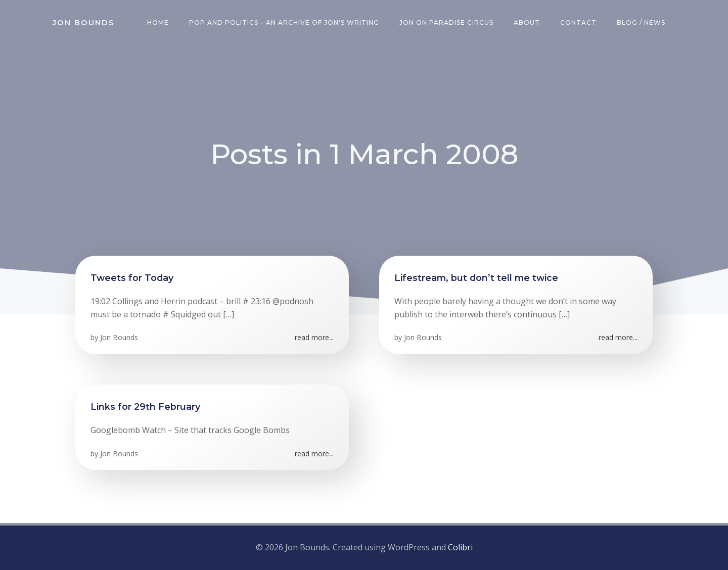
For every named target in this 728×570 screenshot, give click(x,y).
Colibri (460, 547)
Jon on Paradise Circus (446, 22)
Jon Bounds (119, 337)
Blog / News (641, 22)
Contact (578, 22)
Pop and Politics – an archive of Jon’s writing (284, 22)
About (527, 22)
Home (158, 22)
